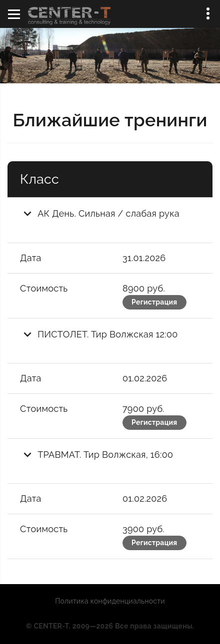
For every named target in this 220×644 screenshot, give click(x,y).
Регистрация (154, 302)
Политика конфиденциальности (110, 601)
